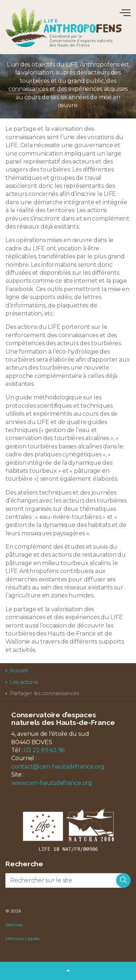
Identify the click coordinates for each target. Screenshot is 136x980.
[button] (123, 880)
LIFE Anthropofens (63, 27)
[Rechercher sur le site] (68, 880)
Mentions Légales (22, 938)
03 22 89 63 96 (44, 750)
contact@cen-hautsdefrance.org (58, 767)
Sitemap (14, 925)
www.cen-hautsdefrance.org (52, 783)
